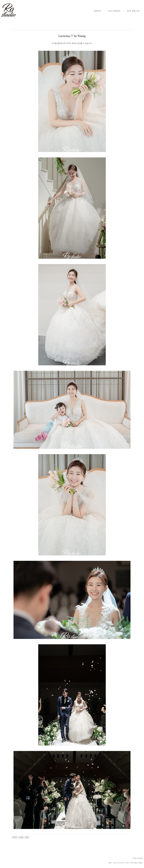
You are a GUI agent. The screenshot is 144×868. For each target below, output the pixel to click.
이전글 (15, 837)
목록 (27, 837)
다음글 (21, 837)
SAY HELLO (133, 11)
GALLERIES (114, 11)
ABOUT (97, 11)
